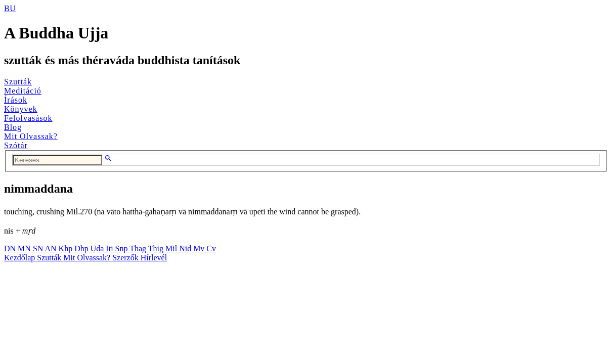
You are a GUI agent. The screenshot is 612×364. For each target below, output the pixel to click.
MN (25, 248)
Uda (98, 248)
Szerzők (126, 258)
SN (39, 248)
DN (11, 248)
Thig (157, 248)
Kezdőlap (20, 258)
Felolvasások (28, 118)
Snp (123, 248)
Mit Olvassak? (31, 136)
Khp (67, 248)
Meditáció (23, 91)
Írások (16, 100)
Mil (172, 248)
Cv (211, 248)
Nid (186, 248)
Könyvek (21, 109)
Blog (13, 127)
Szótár (16, 145)
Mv (200, 248)
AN (51, 248)
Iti (110, 248)
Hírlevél (154, 258)
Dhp (82, 248)
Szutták (18, 82)
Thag (139, 248)
